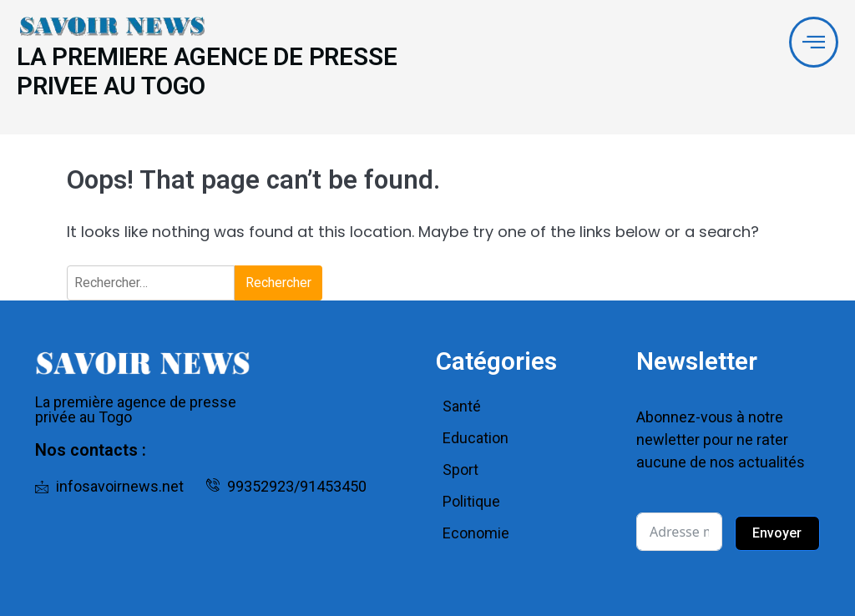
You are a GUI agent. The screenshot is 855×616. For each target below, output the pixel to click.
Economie (476, 533)
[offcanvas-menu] (814, 42)
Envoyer (777, 533)
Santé (462, 406)
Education (476, 438)
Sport (460, 470)
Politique (471, 501)
